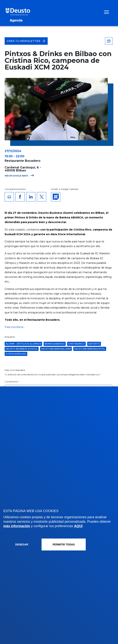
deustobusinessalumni (56, 349)
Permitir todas (64, 544)
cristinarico (76, 344)
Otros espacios (16, 354)
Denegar (22, 544)
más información (17, 526)
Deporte (94, 344)
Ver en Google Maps (19, 176)
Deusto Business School (22, 349)
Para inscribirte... (15, 327)
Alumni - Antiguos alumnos (23, 344)
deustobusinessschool (90, 349)
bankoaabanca (55, 344)
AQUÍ (78, 526)
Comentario (12, 382)
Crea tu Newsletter (26, 41)
